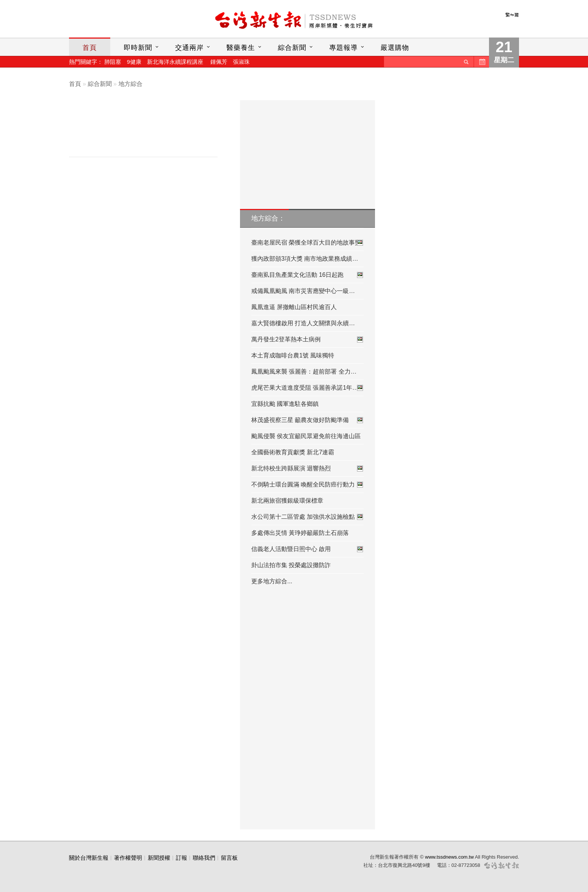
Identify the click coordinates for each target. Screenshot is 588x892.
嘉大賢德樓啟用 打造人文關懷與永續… (303, 323)
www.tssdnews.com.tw (449, 857)
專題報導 (343, 48)
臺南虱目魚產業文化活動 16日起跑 (307, 275)
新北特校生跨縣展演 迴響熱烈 (307, 469)
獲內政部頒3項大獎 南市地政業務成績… (305, 259)
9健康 (134, 62)
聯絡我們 (204, 858)
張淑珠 (241, 62)
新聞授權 (159, 858)
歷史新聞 (481, 62)
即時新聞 (138, 48)
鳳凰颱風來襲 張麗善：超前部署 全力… (304, 372)
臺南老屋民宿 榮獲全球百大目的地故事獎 (307, 243)
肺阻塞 (113, 62)
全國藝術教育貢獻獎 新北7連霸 (293, 452)
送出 (466, 62)
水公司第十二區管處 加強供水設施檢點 (307, 517)
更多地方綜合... (272, 581)
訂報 (181, 858)
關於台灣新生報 (89, 858)
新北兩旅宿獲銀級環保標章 (287, 501)
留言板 (229, 858)
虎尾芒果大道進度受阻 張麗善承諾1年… (307, 388)
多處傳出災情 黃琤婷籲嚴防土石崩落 (300, 533)
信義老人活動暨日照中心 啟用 (307, 549)
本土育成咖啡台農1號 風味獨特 (293, 355)
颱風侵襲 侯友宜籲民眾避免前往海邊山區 (306, 436)
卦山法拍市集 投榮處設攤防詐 (291, 565)
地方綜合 (130, 84)
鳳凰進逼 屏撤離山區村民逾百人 (294, 307)
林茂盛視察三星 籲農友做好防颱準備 (307, 420)
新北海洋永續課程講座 (175, 62)
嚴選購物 (395, 48)
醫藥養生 (241, 48)
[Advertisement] (149, 130)
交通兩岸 (189, 48)
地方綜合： (268, 218)
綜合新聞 (292, 48)
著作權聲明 (128, 858)
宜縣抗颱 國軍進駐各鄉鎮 (285, 404)
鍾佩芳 (219, 62)
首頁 (90, 48)
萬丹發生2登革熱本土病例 (307, 339)
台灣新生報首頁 (294, 21)
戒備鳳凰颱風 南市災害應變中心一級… (303, 291)
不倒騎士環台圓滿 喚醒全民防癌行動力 (307, 485)
